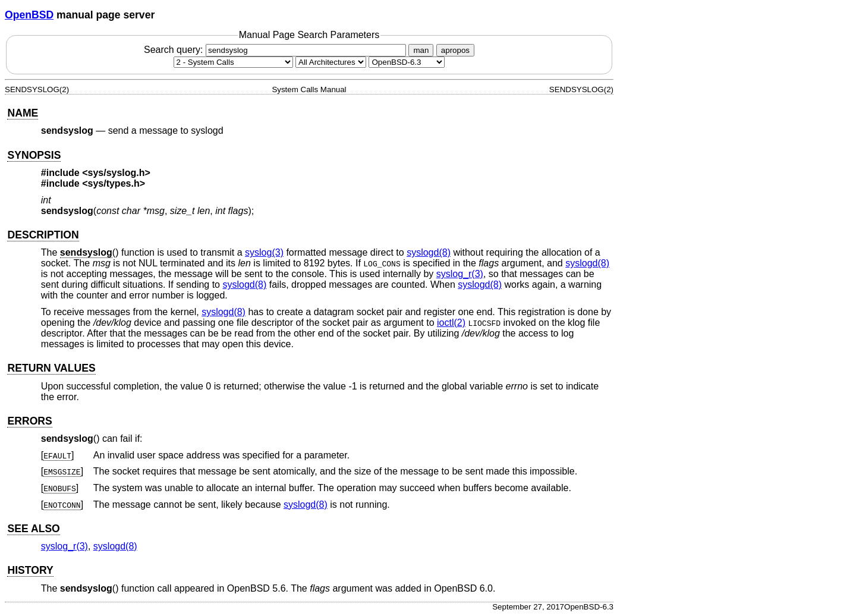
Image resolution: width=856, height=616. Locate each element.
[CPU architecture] (331, 62)
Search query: (276, 50)
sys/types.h (114, 183)
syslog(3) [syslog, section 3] (264, 252)
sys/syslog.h (117, 173)
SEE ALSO (33, 529)
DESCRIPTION (43, 235)
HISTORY (30, 570)
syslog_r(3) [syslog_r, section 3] (460, 274)
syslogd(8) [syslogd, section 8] (429, 252)
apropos (455, 50)
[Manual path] (407, 62)
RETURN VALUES (51, 368)
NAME (23, 113)
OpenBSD (29, 15)
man (421, 50)
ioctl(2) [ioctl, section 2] (451, 323)
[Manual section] (233, 62)
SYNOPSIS (34, 155)
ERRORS (29, 421)
